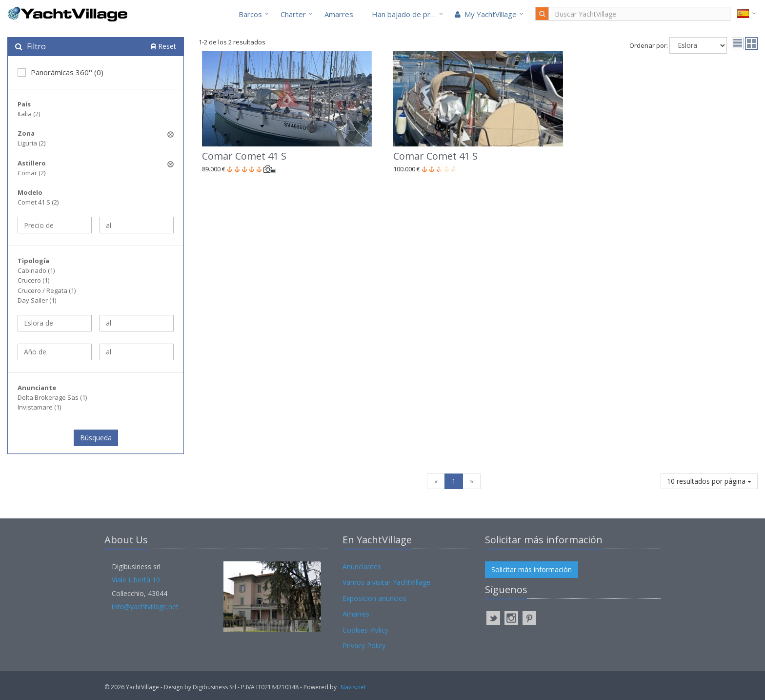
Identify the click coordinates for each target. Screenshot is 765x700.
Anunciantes (362, 566)
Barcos (250, 14)
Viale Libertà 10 (136, 580)
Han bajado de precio (408, 14)
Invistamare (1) (39, 407)
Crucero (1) (33, 280)
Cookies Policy (365, 630)
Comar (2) (31, 173)
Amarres (339, 14)
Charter (293, 14)
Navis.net (353, 687)
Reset (163, 46)
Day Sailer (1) (37, 300)
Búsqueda (96, 438)
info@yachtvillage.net (145, 607)
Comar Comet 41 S (244, 156)
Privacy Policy (364, 646)
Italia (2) (29, 114)
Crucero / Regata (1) (47, 290)
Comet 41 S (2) (38, 202)
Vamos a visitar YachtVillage (386, 582)
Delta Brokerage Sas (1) (52, 397)
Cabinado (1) (36, 270)
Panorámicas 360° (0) (60, 72)
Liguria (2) (31, 143)
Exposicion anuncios (374, 598)
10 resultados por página (709, 481)
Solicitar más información (532, 569)
